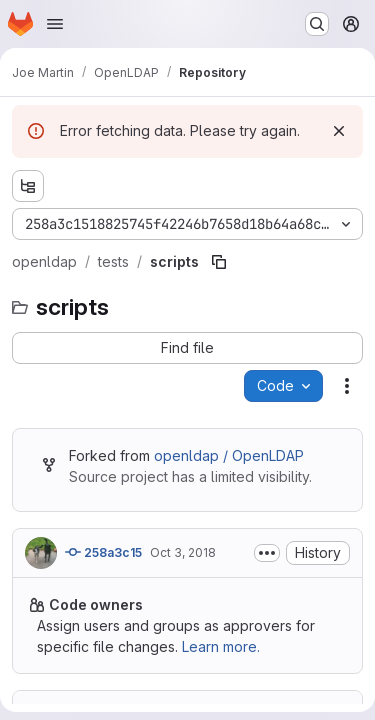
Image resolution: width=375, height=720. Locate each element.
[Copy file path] (219, 262)
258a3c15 (103, 552)
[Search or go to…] (317, 24)
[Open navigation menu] (55, 24)
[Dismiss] (339, 131)
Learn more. (221, 646)
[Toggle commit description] (267, 553)
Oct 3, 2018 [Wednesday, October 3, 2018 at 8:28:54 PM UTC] (183, 552)
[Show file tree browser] (28, 186)
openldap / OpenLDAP (229, 455)
